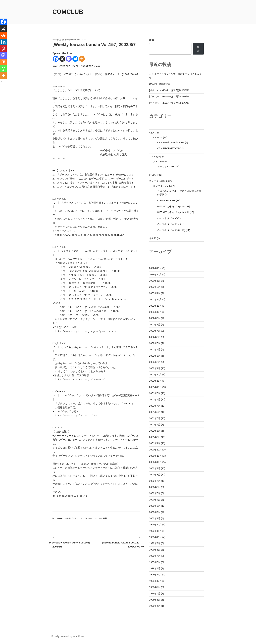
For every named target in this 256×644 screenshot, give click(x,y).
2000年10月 (155, 462)
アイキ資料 (155, 157)
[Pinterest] (3, 49)
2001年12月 (155, 375)
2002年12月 (155, 299)
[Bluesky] (75, 59)
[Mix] (3, 62)
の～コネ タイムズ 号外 (170, 224)
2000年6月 (155, 487)
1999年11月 (155, 531)
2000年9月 (155, 468)
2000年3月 (155, 506)
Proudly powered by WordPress (68, 636)
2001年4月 (155, 425)
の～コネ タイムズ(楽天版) (171, 230)
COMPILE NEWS (166, 201)
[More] (82, 59)
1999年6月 (155, 562)
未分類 (153, 238)
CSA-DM (158, 137)
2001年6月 (155, 412)
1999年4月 (155, 568)
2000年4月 (155, 500)
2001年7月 (155, 406)
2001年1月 (155, 443)
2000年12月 (155, 450)
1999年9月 (155, 543)
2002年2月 (155, 362)
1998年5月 (155, 600)
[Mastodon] (69, 59)
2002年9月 (155, 318)
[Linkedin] (3, 42)
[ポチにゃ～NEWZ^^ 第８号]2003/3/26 (169, 90)
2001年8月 (155, 399)
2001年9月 (155, 393)
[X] (62, 59)
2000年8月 (155, 475)
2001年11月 (155, 381)
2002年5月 (155, 343)
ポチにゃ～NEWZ (166, 166)
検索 (151, 40)
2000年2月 (155, 512)
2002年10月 (155, 312)
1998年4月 (155, 606)
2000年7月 (155, 481)
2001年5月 (155, 418)
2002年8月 (155, 325)
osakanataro (78, 40)
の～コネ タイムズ (167, 218)
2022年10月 (155, 268)
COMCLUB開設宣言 (160, 84)
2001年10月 (155, 387)
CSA (151, 133)
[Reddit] (3, 35)
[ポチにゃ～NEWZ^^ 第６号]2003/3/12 (169, 103)
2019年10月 (155, 274)
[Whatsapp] (3, 69)
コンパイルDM (86, 518)
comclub (68, 12)
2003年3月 (155, 281)
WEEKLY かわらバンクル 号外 (173, 212)
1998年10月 (155, 581)
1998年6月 (155, 593)
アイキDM (159, 162)
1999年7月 (155, 556)
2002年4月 (155, 349)
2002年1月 (155, 368)
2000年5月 (155, 493)
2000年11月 (155, 456)
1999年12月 (155, 525)
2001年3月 (155, 431)
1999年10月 (155, 537)
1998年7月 (155, 587)
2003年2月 (155, 287)
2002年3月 (155, 356)
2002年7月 (155, 331)
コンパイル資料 (100, 518)
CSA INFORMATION (168, 148)
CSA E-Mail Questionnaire (171, 143)
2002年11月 (155, 306)
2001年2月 (155, 437)
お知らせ (154, 175)
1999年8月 (155, 550)
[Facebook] (56, 59)
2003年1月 (155, 293)
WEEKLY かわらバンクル (68, 518)
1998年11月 (155, 575)
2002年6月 (155, 337)
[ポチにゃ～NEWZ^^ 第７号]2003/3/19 (169, 97)
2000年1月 (155, 518)
